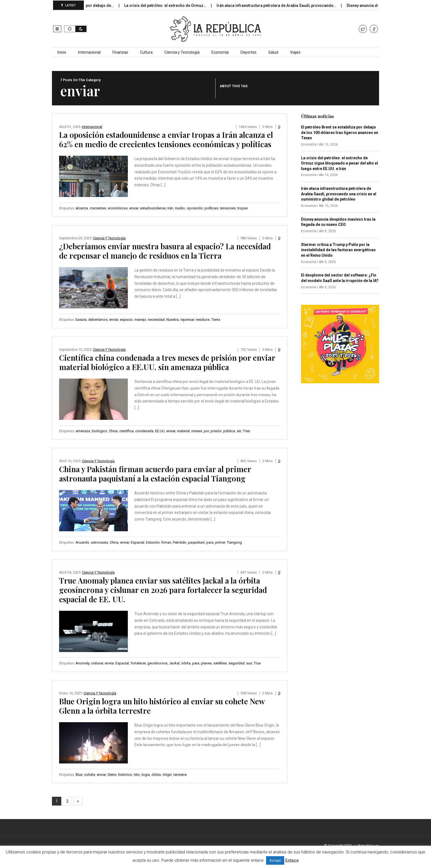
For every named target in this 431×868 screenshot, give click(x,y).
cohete (90, 775)
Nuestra (172, 320)
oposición (195, 208)
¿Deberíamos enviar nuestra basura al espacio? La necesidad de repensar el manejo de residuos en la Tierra (165, 251)
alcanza (82, 208)
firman (166, 542)
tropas (242, 208)
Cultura (146, 52)
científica (126, 431)
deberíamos (98, 320)
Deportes (248, 52)
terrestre (180, 775)
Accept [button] (275, 860)
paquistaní (196, 542)
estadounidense (153, 208)
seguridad (237, 663)
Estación (153, 542)
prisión (216, 431)
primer (220, 542)
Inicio (62, 52)
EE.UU (160, 431)
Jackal (174, 663)
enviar (134, 208)
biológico (100, 431)
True (257, 663)
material (183, 431)
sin (239, 431)
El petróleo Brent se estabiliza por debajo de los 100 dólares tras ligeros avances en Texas (340, 132)
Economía (220, 52)
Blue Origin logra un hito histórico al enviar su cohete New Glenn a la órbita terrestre (162, 706)
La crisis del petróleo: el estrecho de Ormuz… (174, 6)
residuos (203, 320)
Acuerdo (82, 542)
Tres (246, 431)
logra (146, 775)
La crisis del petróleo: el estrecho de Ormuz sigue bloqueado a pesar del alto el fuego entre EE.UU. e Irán (339, 163)
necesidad (156, 320)
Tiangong (234, 542)
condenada (144, 431)
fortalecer (138, 663)
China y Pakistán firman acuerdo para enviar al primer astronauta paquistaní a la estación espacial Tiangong (155, 474)
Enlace (292, 860)
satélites (220, 663)
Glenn (112, 775)
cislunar (97, 663)
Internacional (89, 52)
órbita (186, 663)
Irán (170, 208)
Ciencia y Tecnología (182, 52)
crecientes (98, 208)
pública (229, 431)
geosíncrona (157, 663)
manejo (140, 320)
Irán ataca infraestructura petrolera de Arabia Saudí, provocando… (285, 6)
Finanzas (120, 52)
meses (197, 431)
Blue (79, 775)
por (206, 431)
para (210, 542)
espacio (126, 320)
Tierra (216, 320)
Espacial (138, 542)
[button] (57, 29)
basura (81, 320)
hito (137, 775)
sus (249, 663)
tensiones (228, 208)
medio (180, 208)
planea (206, 663)
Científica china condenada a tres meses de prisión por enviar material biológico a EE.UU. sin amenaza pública (167, 362)
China (113, 431)
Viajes (295, 52)
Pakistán (180, 542)
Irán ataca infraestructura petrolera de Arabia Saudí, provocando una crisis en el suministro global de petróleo (339, 194)
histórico (125, 775)
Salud (273, 52)
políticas (211, 208)
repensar (187, 320)
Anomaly (82, 663)
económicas (118, 208)
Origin (167, 775)
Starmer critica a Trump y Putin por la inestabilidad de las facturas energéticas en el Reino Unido (338, 250)
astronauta (100, 542)
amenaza (83, 431)
